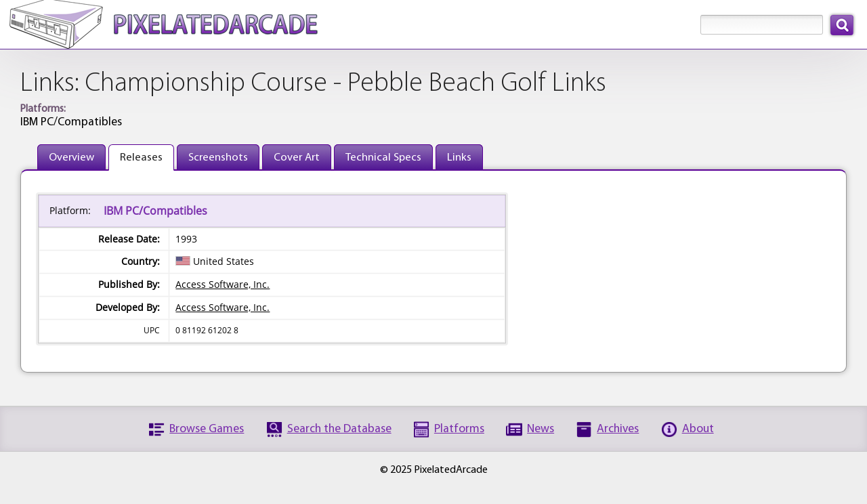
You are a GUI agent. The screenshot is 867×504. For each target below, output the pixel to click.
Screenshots (218, 157)
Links (459, 157)
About (698, 429)
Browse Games (207, 429)
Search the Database (339, 429)
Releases (141, 157)
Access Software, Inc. (223, 284)
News (541, 429)
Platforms (459, 429)
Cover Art (297, 157)
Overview (71, 157)
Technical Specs (383, 157)
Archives (618, 429)
